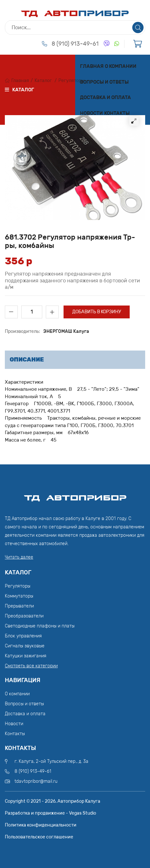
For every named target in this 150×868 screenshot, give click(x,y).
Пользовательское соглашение (39, 837)
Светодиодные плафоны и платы (40, 626)
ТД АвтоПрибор (75, 495)
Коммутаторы (19, 596)
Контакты (117, 113)
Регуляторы (71, 81)
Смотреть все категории (31, 666)
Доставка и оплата (105, 97)
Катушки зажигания (26, 656)
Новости (91, 113)
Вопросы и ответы (104, 82)
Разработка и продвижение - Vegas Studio (50, 813)
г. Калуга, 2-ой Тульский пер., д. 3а (51, 761)
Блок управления (23, 636)
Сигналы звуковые (25, 646)
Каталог (43, 81)
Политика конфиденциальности (41, 825)
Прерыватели (19, 606)
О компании (121, 66)
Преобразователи (24, 616)
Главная (92, 66)
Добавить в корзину (97, 312)
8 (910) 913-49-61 (75, 44)
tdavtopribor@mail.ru (36, 781)
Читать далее (19, 557)
